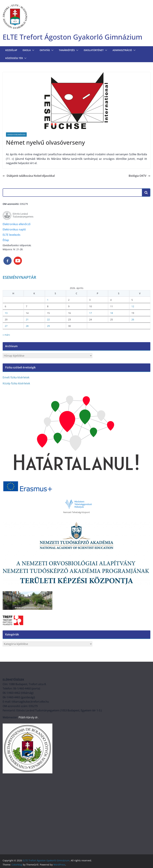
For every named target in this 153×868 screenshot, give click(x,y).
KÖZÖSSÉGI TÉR (14, 59)
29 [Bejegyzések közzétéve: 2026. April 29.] (48, 327)
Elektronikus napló (14, 230)
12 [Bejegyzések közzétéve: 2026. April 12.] (133, 307)
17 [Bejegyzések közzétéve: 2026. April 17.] (91, 313)
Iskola (27, 51)
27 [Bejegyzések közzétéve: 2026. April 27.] (6, 327)
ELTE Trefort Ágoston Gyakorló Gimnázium (78, 37)
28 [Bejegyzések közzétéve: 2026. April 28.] (27, 327)
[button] (32, 51)
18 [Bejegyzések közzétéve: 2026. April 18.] (112, 313)
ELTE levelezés (12, 235)
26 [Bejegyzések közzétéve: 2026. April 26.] (133, 320)
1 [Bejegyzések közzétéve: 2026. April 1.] (48, 300)
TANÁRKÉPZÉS (67, 51)
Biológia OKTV (139, 176)
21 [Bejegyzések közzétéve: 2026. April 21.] (27, 320)
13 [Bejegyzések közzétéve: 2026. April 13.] (6, 313)
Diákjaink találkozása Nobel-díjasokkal (29, 176)
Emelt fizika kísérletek (16, 378)
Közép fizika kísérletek (16, 384)
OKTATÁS (45, 51)
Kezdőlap (11, 51)
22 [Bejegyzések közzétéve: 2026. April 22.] (48, 320)
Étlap (6, 241)
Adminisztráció (122, 51)
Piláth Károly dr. (28, 718)
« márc (6, 335)
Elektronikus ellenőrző (17, 225)
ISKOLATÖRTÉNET (94, 51)
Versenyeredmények (16, 135)
